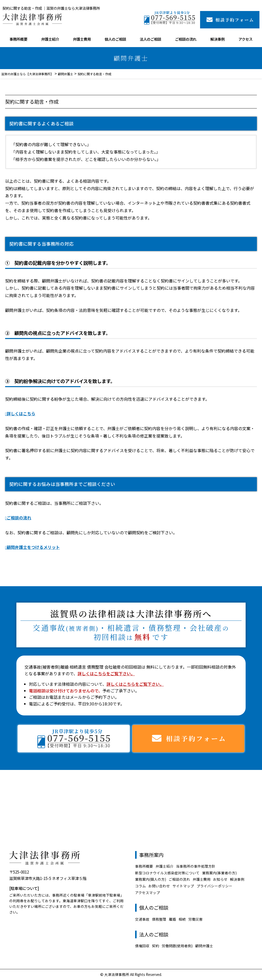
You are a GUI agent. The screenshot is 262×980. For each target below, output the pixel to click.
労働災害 (195, 919)
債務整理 (159, 919)
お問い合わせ (159, 886)
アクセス (245, 39)
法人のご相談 (150, 39)
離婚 (172, 919)
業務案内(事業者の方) (219, 873)
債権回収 (142, 946)
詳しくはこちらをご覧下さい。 (106, 673)
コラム (140, 886)
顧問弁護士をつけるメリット (33, 547)
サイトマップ (183, 886)
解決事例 (217, 39)
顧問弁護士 (204, 946)
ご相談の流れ (186, 39)
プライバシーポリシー (214, 886)
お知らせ (220, 879)
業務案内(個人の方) (151, 879)
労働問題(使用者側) (177, 946)
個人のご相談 (115, 39)
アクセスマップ (148, 892)
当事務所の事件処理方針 (196, 866)
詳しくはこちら (21, 413)
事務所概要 (18, 39)
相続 (182, 919)
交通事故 (142, 919)
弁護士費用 (82, 39)
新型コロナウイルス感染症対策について (167, 873)
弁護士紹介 (50, 39)
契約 (156, 946)
